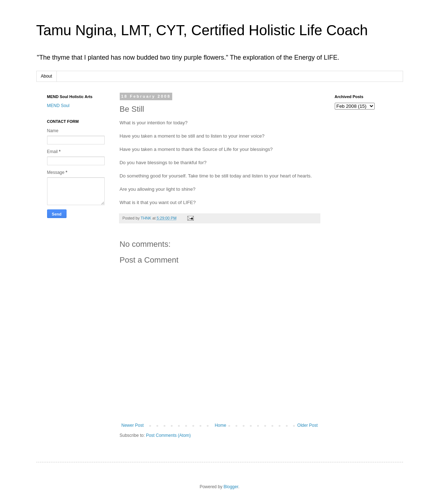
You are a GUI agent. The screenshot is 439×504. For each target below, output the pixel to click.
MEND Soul (58, 106)
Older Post (308, 425)
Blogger (231, 487)
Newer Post (133, 425)
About (47, 76)
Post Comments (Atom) (168, 435)
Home (220, 425)
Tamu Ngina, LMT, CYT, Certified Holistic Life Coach (202, 30)
